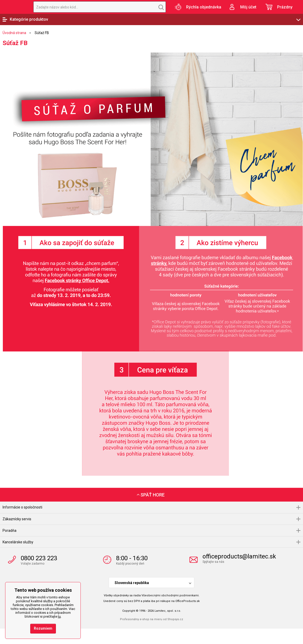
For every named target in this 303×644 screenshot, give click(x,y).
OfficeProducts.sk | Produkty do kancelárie (14, 7)
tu (59, 616)
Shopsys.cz (175, 619)
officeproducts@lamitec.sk (239, 556)
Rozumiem (43, 628)
